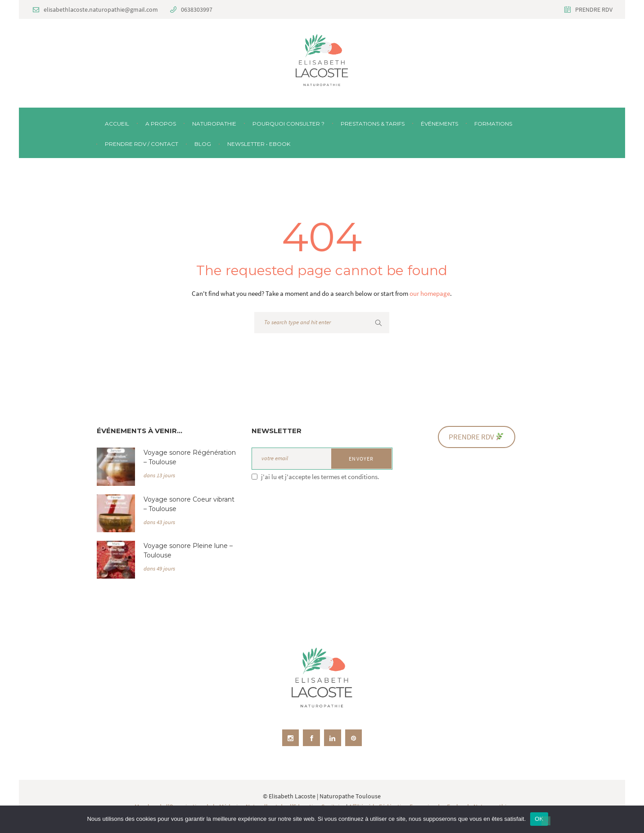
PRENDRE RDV (594, 9)
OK (539, 819)
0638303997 (197, 9)
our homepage (430, 293)
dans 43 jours (159, 522)
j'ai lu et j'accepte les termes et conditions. (320, 477)
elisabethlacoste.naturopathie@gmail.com (101, 9)
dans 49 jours (159, 568)
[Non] (546, 821)
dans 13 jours (159, 475)
